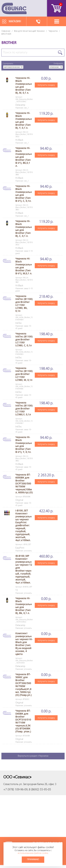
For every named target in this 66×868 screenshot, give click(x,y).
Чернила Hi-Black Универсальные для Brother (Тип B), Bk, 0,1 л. (24, 606)
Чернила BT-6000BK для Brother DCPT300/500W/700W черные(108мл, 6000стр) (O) (24, 483)
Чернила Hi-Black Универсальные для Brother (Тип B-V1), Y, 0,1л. (24, 444)
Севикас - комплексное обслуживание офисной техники (14, 8)
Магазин (15, 21)
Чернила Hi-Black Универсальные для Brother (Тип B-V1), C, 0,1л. (24, 193)
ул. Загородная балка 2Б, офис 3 (38, 784)
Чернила (53, 31)
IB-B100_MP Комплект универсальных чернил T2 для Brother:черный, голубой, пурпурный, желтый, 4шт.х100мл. (24, 569)
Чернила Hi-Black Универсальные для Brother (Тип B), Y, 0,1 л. (24, 120)
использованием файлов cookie (33, 853)
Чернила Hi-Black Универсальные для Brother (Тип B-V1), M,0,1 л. (24, 266)
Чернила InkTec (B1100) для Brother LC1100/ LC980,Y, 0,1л (24, 408)
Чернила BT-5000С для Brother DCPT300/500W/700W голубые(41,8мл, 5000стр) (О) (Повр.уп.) (24, 685)
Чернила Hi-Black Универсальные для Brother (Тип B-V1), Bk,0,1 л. (24, 157)
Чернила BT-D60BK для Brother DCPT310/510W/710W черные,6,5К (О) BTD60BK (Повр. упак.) (23, 721)
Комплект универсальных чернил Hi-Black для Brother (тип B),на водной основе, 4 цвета (24, 644)
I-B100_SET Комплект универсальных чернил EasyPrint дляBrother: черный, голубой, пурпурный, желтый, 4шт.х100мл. (24, 525)
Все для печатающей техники (29, 31)
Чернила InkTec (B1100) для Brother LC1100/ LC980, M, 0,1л (24, 374)
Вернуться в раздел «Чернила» (33, 756)
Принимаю (33, 860)
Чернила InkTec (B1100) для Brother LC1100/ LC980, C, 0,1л (24, 339)
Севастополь (11, 784)
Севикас (6, 31)
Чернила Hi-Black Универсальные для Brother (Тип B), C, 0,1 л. (24, 228)
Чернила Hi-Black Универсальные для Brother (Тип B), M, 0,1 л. (24, 85)
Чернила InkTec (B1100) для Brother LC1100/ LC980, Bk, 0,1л (24, 303)
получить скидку (46, 85)
